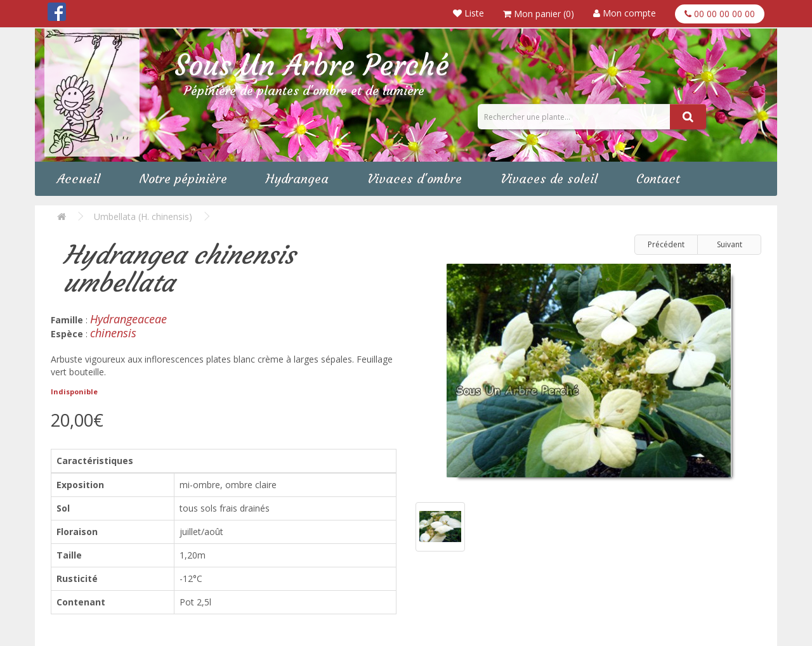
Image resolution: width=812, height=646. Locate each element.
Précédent (666, 244)
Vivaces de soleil (549, 178)
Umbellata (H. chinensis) (143, 216)
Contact (658, 178)
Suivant (730, 244)
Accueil (79, 178)
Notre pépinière (183, 178)
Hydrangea (297, 178)
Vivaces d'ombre (415, 178)
